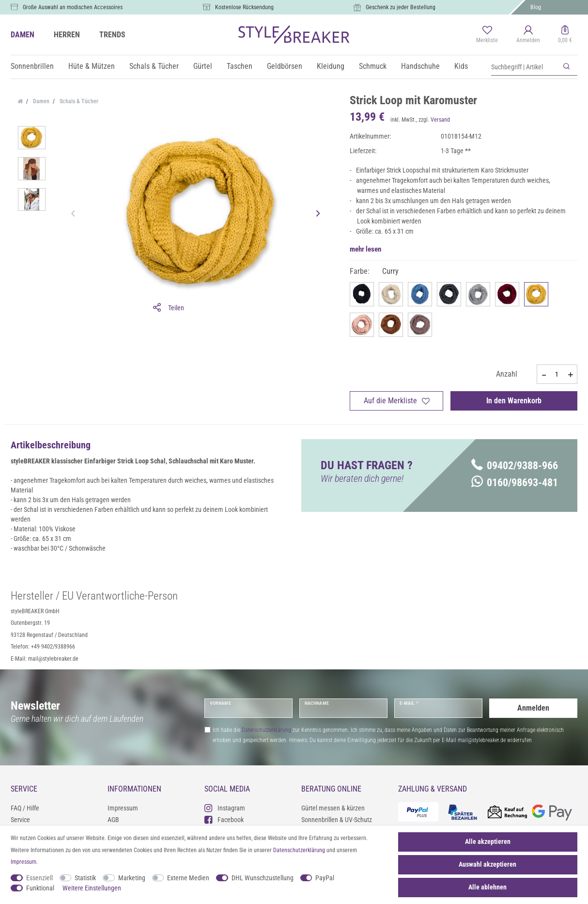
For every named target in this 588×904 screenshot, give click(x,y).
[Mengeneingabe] (557, 374)
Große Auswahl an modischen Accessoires (73, 7)
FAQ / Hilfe (25, 808)
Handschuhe (420, 66)
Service (20, 820)
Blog (536, 7)
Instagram (225, 808)
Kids (461, 66)
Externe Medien (188, 878)
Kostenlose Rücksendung (244, 7)
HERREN (67, 35)
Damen (40, 101)
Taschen (240, 66)
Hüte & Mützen (92, 66)
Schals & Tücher (154, 66)
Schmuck (373, 66)
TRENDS (112, 35)
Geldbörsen (285, 66)
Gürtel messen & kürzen (333, 808)
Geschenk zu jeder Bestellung (401, 7)
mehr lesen (365, 249)
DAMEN (23, 35)
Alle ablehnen (487, 887)
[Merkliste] (487, 35)
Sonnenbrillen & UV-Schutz (337, 820)
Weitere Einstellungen (92, 888)
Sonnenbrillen (32, 66)
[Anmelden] (528, 35)
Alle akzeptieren (488, 841)
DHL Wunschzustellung (263, 878)
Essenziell (39, 878)
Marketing (132, 878)
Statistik (85, 878)
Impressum (123, 808)
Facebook (224, 819)
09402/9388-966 (515, 466)
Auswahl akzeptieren (487, 864)
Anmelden (533, 708)
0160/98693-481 (515, 483)
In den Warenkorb (514, 401)
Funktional (40, 888)
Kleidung (331, 66)
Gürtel (203, 66)
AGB (113, 820)
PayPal (325, 878)
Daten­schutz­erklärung (299, 850)
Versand (440, 120)
